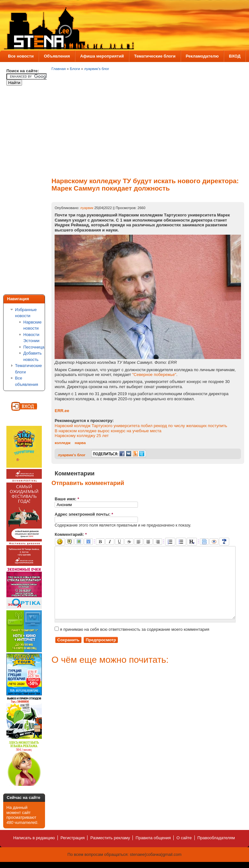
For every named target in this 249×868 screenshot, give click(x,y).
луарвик (87, 208)
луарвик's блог (97, 69)
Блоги (75, 69)
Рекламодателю (202, 56)
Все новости (21, 56)
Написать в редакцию (34, 838)
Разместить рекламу (110, 838)
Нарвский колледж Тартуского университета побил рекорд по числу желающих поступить (141, 426)
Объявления (57, 56)
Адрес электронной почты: (84, 514)
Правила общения (153, 838)
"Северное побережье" (154, 375)
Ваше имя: (67, 499)
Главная (58, 69)
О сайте (184, 838)
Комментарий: (71, 534)
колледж (63, 443)
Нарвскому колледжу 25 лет (82, 436)
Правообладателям (216, 838)
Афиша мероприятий (102, 56)
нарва (80, 443)
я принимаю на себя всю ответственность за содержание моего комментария (132, 644)
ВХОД (235, 56)
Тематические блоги (155, 56)
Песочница (34, 347)
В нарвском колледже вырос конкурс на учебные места (108, 431)
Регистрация (72, 838)
